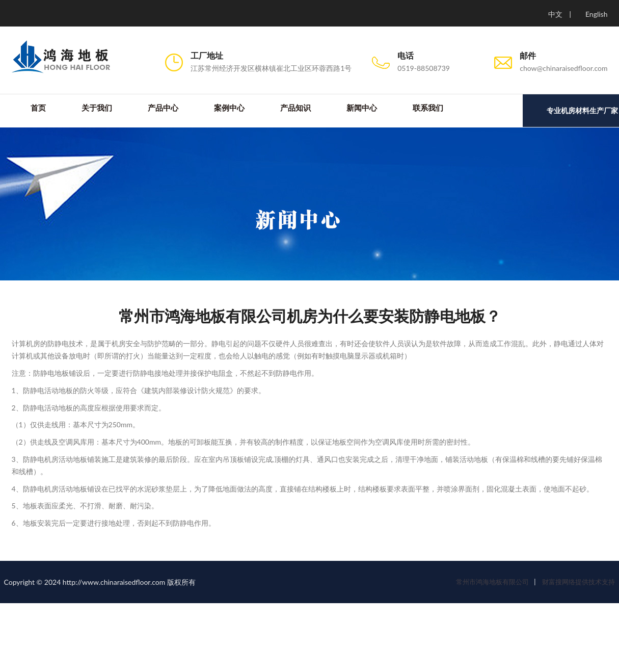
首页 (38, 108)
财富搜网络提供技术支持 (578, 582)
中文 (555, 14)
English (597, 14)
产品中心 (163, 108)
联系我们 (427, 108)
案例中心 (229, 108)
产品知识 (295, 108)
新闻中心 (361, 108)
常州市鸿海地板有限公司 (492, 582)
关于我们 (96, 108)
